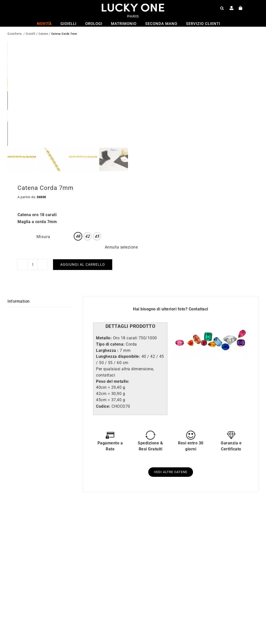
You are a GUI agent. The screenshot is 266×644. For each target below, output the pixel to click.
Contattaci (198, 309)
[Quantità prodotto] (33, 264)
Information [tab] (19, 301)
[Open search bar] (222, 8)
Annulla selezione (121, 247)
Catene (43, 34)
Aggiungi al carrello (83, 264)
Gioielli (31, 34)
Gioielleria (15, 34)
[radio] (78, 236)
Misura (43, 237)
